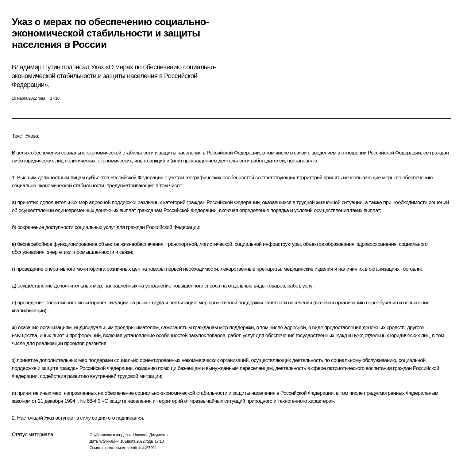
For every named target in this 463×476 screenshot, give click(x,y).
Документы (159, 435)
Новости (140, 435)
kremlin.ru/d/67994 (142, 448)
